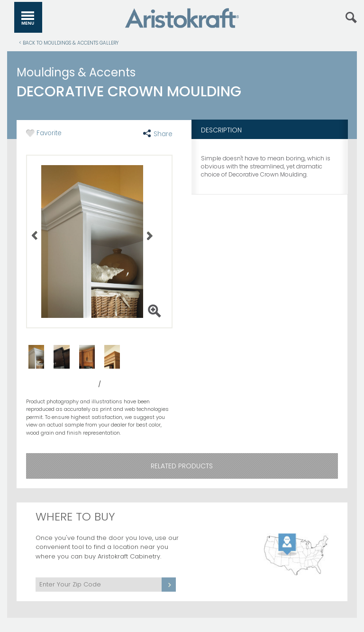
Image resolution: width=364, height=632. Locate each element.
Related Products (182, 466)
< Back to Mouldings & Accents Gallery (69, 43)
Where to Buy (75, 516)
